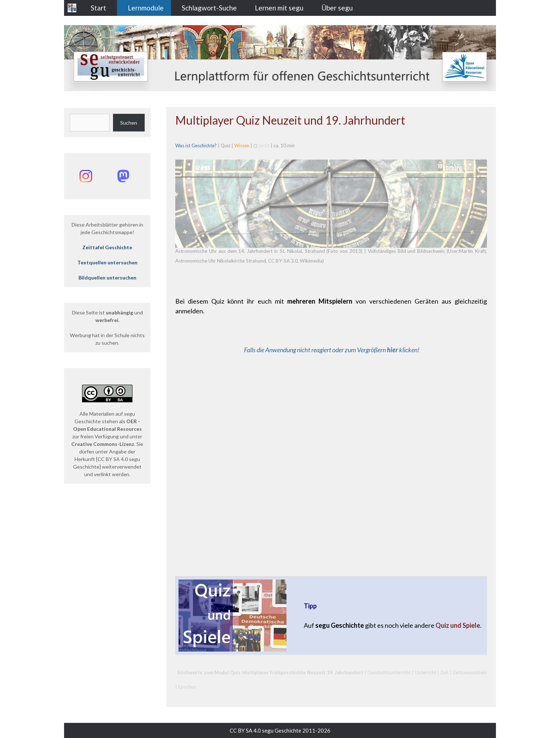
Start (98, 8)
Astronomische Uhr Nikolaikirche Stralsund (221, 261)
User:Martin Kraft (467, 251)
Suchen (129, 123)
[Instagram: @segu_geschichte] (86, 176)
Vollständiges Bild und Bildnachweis (407, 251)
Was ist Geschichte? (196, 146)
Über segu (337, 8)
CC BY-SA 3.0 (283, 261)
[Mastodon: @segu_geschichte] (123, 176)
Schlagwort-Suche (209, 8)
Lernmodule (146, 8)
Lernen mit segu (279, 8)
